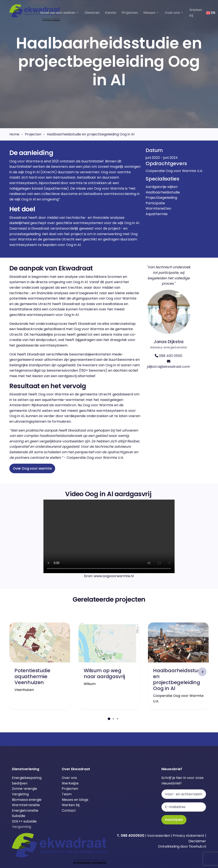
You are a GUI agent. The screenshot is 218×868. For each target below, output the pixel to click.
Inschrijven (174, 820)
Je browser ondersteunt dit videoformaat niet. (109, 536)
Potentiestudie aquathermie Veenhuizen (32, 676)
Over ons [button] (172, 13)
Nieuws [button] (149, 13)
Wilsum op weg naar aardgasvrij (104, 673)
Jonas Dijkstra (169, 342)
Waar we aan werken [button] (58, 13)
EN (211, 13)
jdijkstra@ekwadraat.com (169, 367)
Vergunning (22, 827)
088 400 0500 (171, 356)
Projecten (33, 134)
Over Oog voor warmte (32, 468)
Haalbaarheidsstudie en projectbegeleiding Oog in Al (91, 134)
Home (14, 134)
